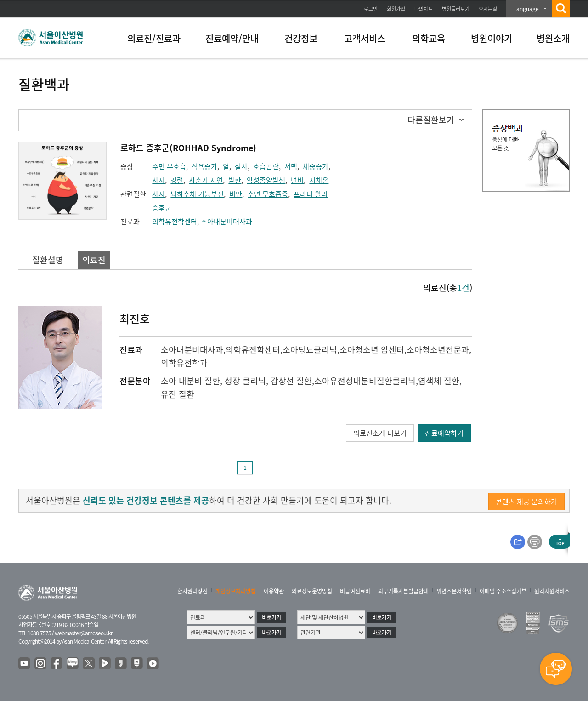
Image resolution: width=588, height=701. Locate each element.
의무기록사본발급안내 (403, 591)
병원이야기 (492, 38)
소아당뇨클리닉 (310, 350)
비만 (236, 194)
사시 (158, 180)
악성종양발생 (266, 180)
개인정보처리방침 (236, 591)
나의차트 (424, 9)
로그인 (371, 9)
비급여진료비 (355, 591)
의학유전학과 (184, 363)
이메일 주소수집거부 (503, 591)
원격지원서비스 (552, 591)
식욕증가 (204, 166)
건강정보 (301, 38)
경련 (177, 180)
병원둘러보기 (456, 9)
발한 (235, 180)
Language (526, 9)
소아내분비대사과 (226, 222)
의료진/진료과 (154, 38)
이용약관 (274, 591)
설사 (241, 166)
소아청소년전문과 (438, 350)
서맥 (291, 166)
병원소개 (553, 38)
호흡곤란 (266, 166)
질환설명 (48, 260)
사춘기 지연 (206, 180)
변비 (297, 180)
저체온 (319, 180)
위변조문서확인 (454, 591)
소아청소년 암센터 (372, 350)
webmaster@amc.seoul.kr (84, 633)
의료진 (94, 260)
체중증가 (316, 166)
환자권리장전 (192, 591)
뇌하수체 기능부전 (197, 194)
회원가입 (396, 9)
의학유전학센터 (175, 222)
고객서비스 (365, 38)
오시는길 (488, 9)
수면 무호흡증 (268, 194)
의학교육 (429, 38)
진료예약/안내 (232, 38)
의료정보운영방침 (312, 591)
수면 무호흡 (169, 166)
